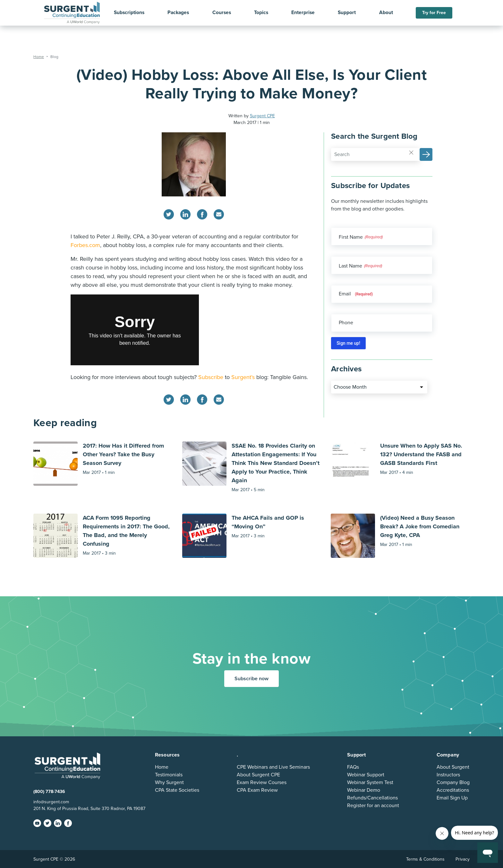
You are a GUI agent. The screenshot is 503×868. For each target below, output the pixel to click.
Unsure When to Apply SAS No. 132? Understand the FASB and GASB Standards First (421, 454)
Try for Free (434, 13)
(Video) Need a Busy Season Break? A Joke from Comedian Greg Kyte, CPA (420, 526)
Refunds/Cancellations (372, 798)
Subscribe (211, 377)
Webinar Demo (364, 790)
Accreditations (453, 790)
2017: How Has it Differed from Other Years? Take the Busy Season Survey (123, 454)
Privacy (463, 859)
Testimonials (169, 775)
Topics (261, 13)
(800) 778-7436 (49, 792)
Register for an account (373, 806)
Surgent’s (243, 377)
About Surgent (453, 767)
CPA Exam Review (257, 790)
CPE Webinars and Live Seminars (273, 767)
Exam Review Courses (262, 782)
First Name (351, 237)
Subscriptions (129, 13)
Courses (222, 13)
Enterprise (303, 13)
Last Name (350, 266)
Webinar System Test (370, 782)
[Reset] (411, 152)
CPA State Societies (177, 790)
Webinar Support (366, 775)
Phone (346, 323)
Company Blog (453, 782)
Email (356, 294)
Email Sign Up (452, 798)
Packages (178, 13)
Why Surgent (169, 782)
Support (347, 13)
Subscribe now (251, 679)
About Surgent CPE (258, 775)
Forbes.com (85, 245)
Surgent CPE (262, 116)
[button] (426, 154)
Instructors (448, 775)
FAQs (353, 767)
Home (162, 767)
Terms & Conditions (425, 859)
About (386, 13)
